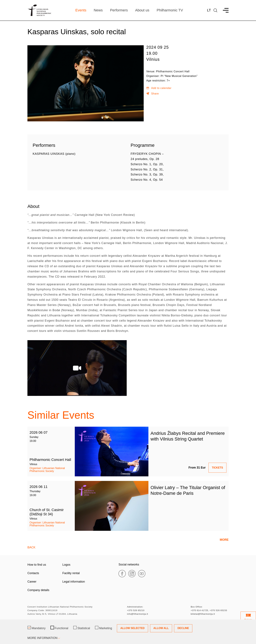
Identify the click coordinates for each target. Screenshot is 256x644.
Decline (183, 628)
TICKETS (217, 468)
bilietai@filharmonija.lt (203, 614)
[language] (215, 10)
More (224, 540)
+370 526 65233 (218, 610)
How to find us (37, 565)
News (98, 10)
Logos (66, 565)
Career (32, 582)
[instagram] (132, 574)
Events (81, 10)
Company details (38, 590)
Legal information (74, 582)
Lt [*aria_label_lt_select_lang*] (209, 10)
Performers (119, 10)
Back (31, 547)
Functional (59, 628)
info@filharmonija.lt (138, 614)
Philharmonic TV (170, 10)
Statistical (82, 628)
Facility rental (71, 573)
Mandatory (37, 628)
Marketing (104, 628)
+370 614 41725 (199, 610)
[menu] (224, 10)
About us (142, 10)
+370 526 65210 (136, 610)
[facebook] (122, 574)
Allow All (161, 628)
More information (44, 638)
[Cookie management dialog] (128, 632)
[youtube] (142, 574)
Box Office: (197, 607)
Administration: (135, 607)
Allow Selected (132, 628)
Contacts (33, 573)
